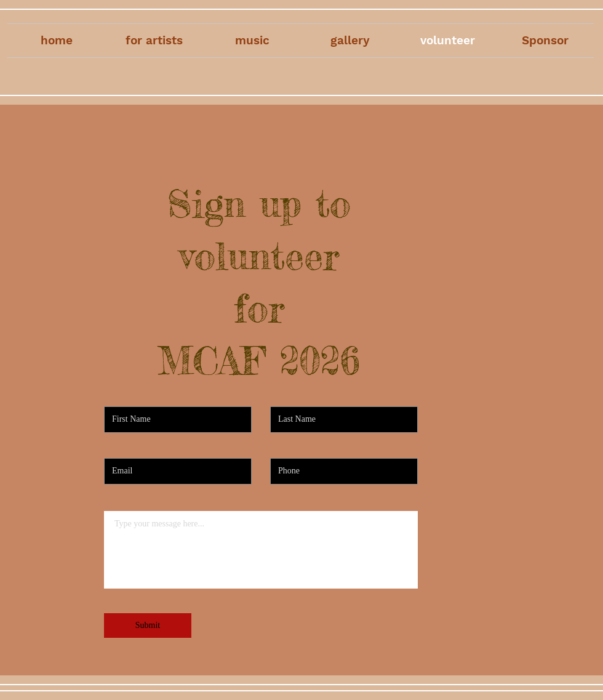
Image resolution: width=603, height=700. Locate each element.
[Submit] (148, 626)
